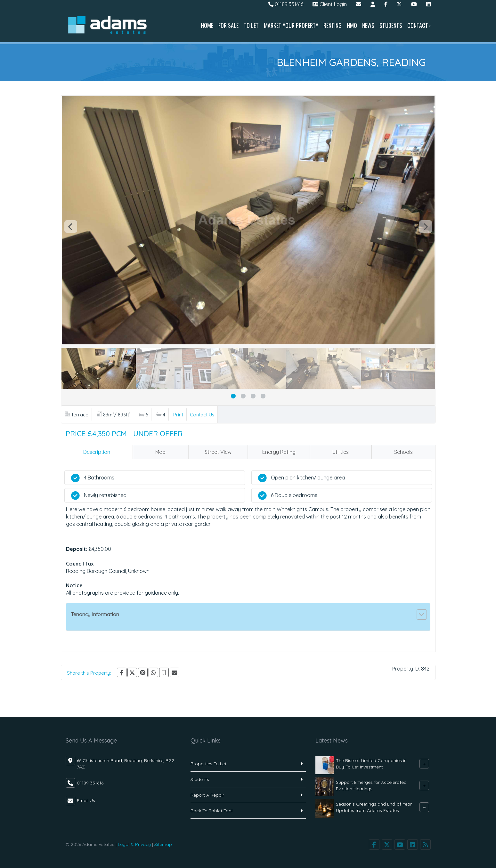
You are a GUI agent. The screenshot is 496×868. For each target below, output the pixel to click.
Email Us (86, 800)
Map (160, 452)
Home (207, 25)
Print (178, 415)
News (368, 25)
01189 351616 (286, 4)
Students (391, 25)
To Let (251, 25)
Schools (403, 452)
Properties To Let (208, 764)
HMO (352, 25)
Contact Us (202, 415)
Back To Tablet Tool (211, 811)
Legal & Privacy (134, 844)
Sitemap (163, 844)
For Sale (228, 25)
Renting (333, 25)
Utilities (341, 452)
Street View (218, 452)
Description (97, 452)
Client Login (330, 4)
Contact (419, 25)
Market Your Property (291, 25)
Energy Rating (279, 452)
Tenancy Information (95, 614)
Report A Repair (207, 795)
